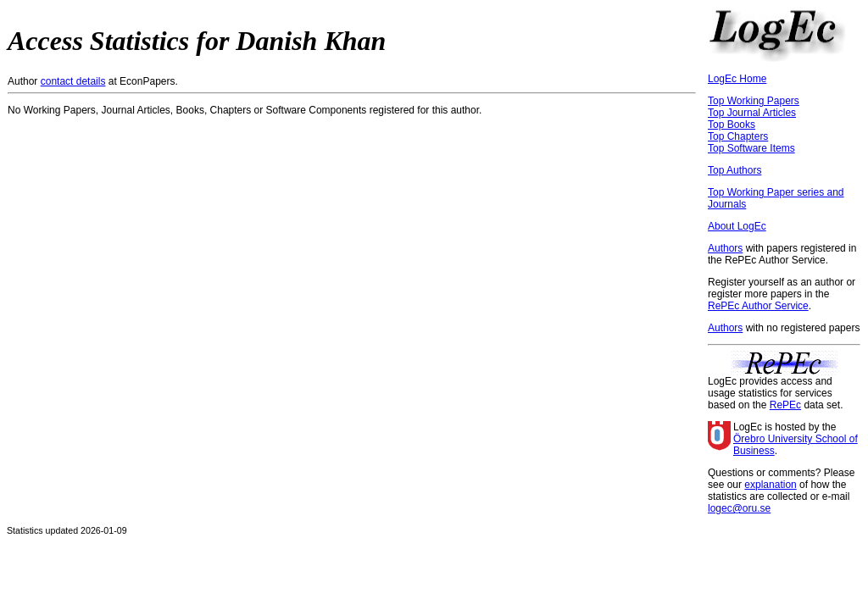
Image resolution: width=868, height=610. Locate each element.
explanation (770, 485)
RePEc (785, 405)
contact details (73, 81)
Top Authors (734, 170)
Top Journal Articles (752, 113)
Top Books (732, 125)
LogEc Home (737, 79)
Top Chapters (738, 136)
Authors (725, 248)
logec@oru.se (739, 508)
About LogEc (737, 226)
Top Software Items (751, 148)
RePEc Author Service (758, 306)
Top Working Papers (754, 101)
